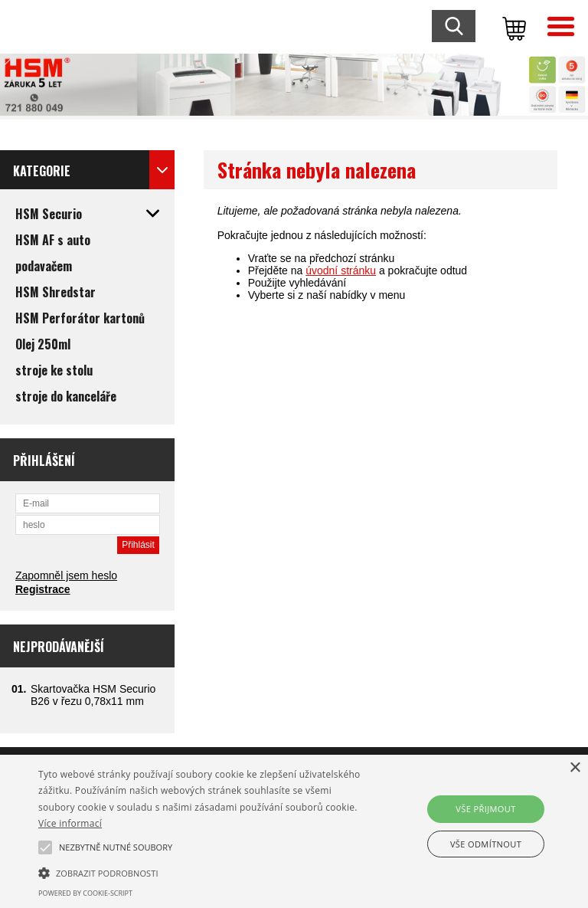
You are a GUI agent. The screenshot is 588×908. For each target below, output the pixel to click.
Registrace (43, 589)
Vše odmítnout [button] (486, 844)
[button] (204, 872)
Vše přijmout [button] (485, 809)
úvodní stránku (341, 270)
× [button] (575, 768)
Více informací (70, 823)
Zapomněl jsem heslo (66, 575)
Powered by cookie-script (85, 893)
